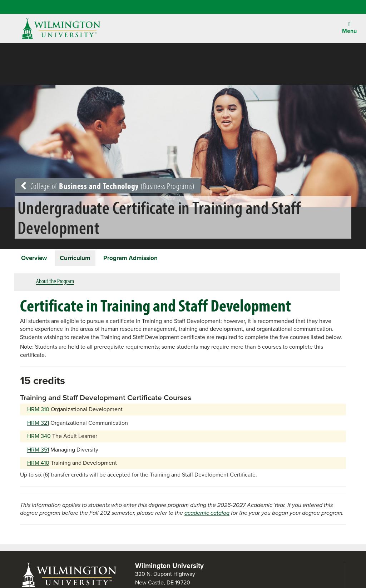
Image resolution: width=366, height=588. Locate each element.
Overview (37, 259)
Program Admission (145, 259)
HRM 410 (38, 466)
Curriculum (84, 259)
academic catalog (207, 516)
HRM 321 (38, 426)
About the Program (55, 284)
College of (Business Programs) (108, 186)
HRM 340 (39, 439)
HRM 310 (38, 412)
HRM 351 (38, 452)
